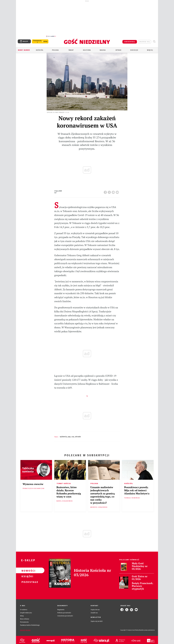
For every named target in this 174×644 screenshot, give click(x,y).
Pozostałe (27, 581)
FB (106, 190)
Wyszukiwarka (154, 40)
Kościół (40, 49)
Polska (55, 49)
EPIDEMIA (63, 435)
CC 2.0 (67, 111)
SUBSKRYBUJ (130, 40)
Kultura (87, 49)
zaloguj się (145, 40)
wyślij (118, 190)
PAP (69, 435)
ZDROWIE (78, 435)
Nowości (27, 569)
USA (73, 435)
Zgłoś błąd (25, 629)
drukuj (114, 190)
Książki (27, 575)
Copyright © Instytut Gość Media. (130, 629)
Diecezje (134, 49)
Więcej (150, 49)
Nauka (103, 49)
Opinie (118, 49)
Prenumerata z (37, 40)
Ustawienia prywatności (65, 615)
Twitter (110, 190)
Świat (71, 49)
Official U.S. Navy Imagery (56, 111)
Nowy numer (24, 49)
